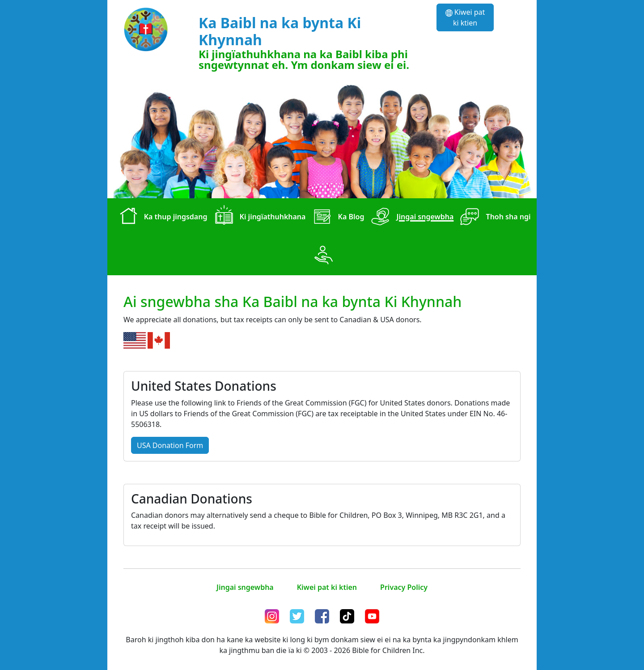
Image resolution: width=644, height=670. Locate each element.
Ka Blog (337, 218)
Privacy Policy (404, 587)
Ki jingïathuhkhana (258, 218)
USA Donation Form (170, 445)
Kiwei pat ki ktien (465, 17)
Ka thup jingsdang (161, 218)
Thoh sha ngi (494, 218)
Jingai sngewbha (411, 218)
